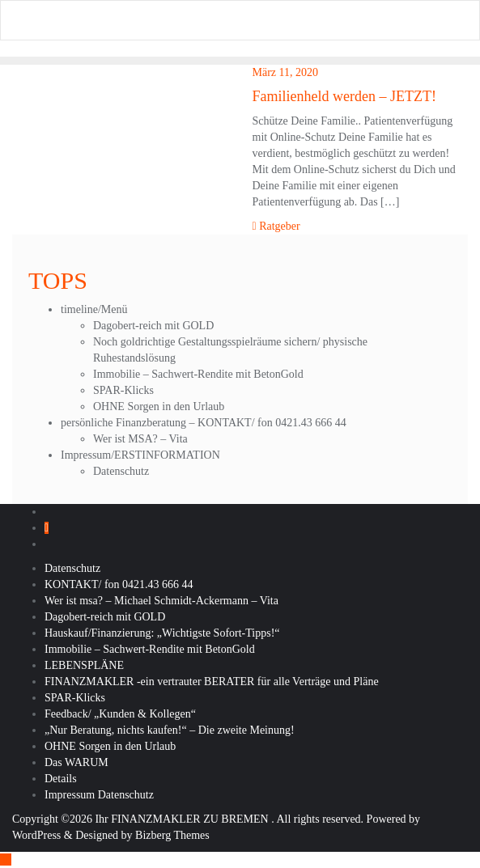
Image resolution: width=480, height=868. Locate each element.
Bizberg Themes (172, 835)
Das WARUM (76, 762)
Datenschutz (121, 471)
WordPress (36, 835)
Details (61, 779)
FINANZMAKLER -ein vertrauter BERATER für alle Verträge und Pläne (212, 682)
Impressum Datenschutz (99, 795)
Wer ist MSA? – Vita (140, 439)
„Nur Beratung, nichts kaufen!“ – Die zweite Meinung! (170, 730)
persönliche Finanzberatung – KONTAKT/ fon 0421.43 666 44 (204, 423)
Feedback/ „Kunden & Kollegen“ (120, 714)
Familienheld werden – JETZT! (344, 96)
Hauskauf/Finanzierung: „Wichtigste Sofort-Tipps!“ (162, 633)
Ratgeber (276, 226)
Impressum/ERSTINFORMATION (140, 455)
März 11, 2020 (286, 72)
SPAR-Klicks (123, 390)
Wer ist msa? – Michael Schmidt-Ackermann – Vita (161, 601)
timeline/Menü (94, 309)
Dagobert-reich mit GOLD (153, 326)
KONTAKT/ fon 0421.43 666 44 (119, 584)
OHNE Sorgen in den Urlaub (159, 406)
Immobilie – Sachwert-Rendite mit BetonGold (198, 374)
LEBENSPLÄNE (84, 665)
